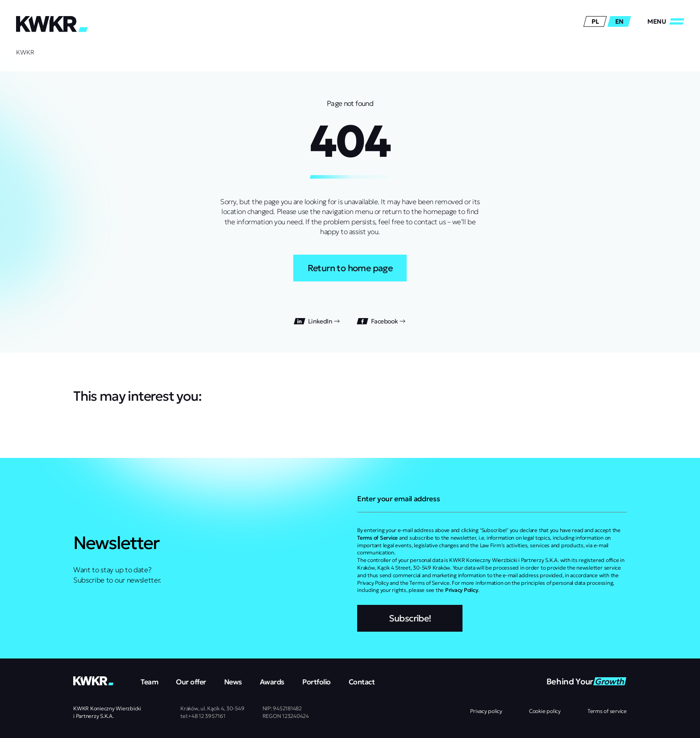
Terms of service (607, 711)
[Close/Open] (666, 21)
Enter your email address (398, 499)
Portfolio (317, 682)
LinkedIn (317, 321)
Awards (272, 682)
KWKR (25, 52)
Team (149, 682)
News (233, 682)
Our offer (191, 682)
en (619, 21)
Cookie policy (545, 711)
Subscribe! (410, 618)
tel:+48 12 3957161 (203, 716)
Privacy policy (486, 711)
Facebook (382, 321)
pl (595, 21)
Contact (362, 682)
